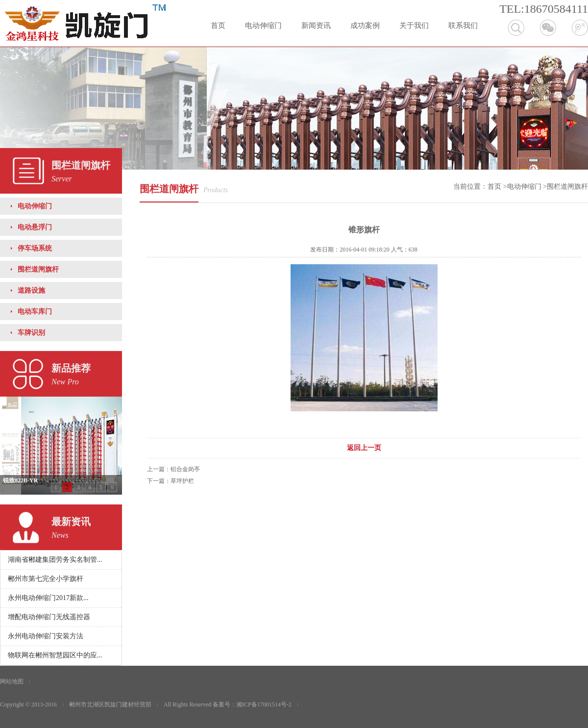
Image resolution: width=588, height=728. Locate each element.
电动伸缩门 (263, 25)
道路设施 (31, 290)
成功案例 (365, 25)
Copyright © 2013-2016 (28, 704)
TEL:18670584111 (544, 9)
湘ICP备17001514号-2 (264, 704)
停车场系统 (35, 248)
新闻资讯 (316, 25)
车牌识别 (31, 333)
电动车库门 (35, 312)
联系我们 (463, 25)
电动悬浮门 (35, 227)
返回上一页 (364, 448)
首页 (218, 25)
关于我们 (414, 25)
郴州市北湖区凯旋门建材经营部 (110, 704)
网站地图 (12, 681)
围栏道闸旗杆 (38, 269)
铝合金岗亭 (185, 469)
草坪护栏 (182, 481)
